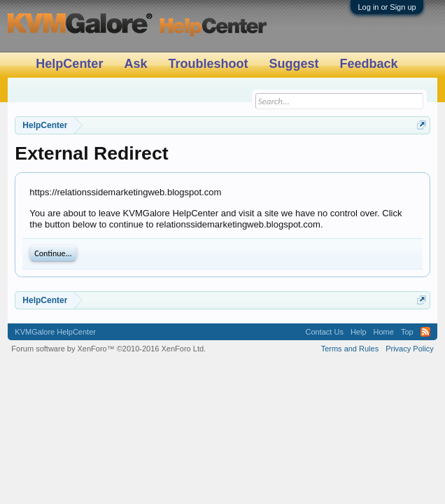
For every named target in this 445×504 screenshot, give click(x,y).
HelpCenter (69, 64)
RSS (425, 332)
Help (359, 332)
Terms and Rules (350, 349)
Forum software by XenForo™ (108, 349)
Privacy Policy (409, 349)
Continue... (53, 253)
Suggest (294, 64)
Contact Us (325, 332)
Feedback (368, 64)
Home (384, 332)
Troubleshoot (208, 64)
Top (407, 332)
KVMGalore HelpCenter (55, 332)
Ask (135, 64)
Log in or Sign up (387, 7)
